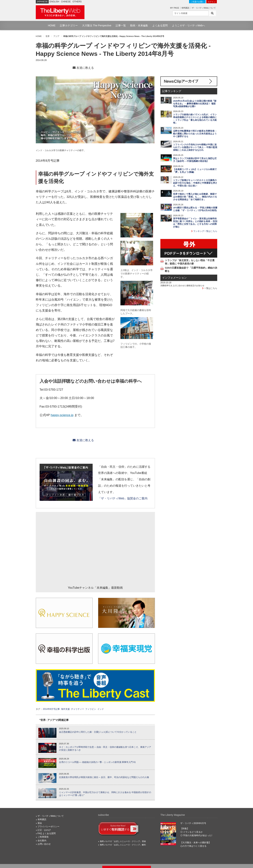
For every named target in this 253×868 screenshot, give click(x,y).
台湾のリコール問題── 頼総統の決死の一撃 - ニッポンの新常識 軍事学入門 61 (97, 762)
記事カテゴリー (69, 25)
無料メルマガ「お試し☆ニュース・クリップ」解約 (123, 845)
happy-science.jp (62, 415)
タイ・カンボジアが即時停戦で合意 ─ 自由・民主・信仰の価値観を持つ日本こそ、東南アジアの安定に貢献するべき (105, 749)
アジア (56, 36)
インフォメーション (174, 278)
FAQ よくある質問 (47, 833)
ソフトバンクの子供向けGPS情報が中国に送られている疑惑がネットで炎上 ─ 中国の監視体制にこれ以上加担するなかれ (195, 147)
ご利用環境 (43, 837)
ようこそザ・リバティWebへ (189, 25)
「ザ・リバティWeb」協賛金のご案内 (123, 498)
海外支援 (65, 709)
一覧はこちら (210, 288)
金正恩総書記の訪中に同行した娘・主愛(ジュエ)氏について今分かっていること (98, 732)
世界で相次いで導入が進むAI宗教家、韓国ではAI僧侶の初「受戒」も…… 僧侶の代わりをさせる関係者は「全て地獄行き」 (195, 197)
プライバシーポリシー (48, 827)
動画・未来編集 (139, 25)
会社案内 (42, 841)
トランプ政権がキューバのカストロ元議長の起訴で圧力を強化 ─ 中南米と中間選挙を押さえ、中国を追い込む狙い (195, 183)
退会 (40, 823)
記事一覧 (121, 25)
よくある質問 (160, 25)
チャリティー (78, 709)
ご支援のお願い (197, 2)
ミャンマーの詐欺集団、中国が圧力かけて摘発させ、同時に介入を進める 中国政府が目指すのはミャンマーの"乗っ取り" (105, 794)
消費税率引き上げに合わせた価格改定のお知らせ (182, 286)
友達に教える (83, 68)
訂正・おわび (44, 830)
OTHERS (77, 2)
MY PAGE (175, 8)
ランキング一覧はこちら (204, 231)
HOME (52, 25)
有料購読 (185, 8)
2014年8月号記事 (51, 709)
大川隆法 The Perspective (97, 25)
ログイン (212, 2)
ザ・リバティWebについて (204, 8)
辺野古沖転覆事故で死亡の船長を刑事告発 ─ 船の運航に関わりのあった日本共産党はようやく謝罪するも (195, 134)
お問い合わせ (44, 844)
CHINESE (66, 2)
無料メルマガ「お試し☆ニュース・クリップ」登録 (123, 841)
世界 (48, 36)
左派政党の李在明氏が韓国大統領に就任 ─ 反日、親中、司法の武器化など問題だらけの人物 (104, 777)
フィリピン (91, 709)
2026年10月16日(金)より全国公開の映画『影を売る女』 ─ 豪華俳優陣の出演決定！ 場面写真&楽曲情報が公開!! (195, 104)
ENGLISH (54, 2)
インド (101, 709)
